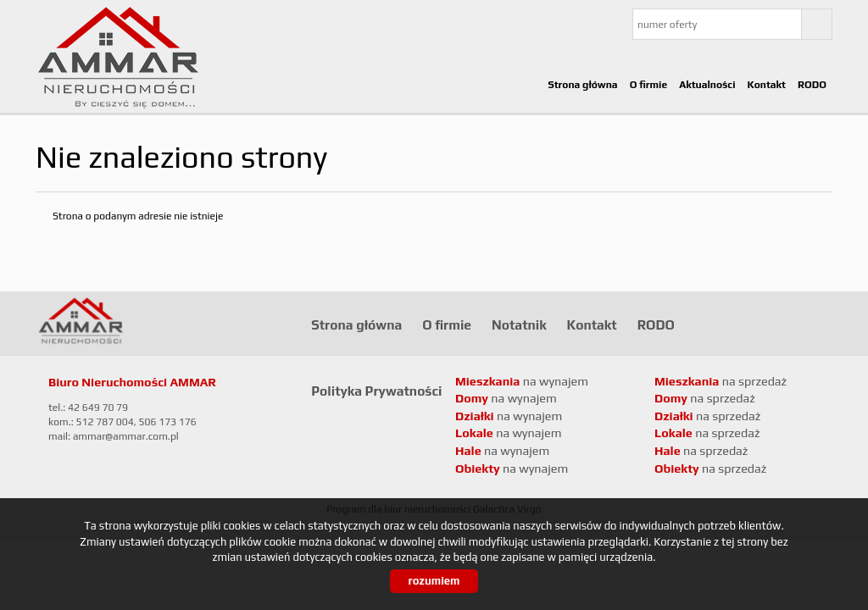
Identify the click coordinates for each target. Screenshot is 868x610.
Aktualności (707, 85)
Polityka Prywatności (376, 391)
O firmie (649, 85)
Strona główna (582, 85)
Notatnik (519, 324)
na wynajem (509, 433)
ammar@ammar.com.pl (126, 436)
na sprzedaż (707, 433)
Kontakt (767, 85)
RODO (812, 85)
